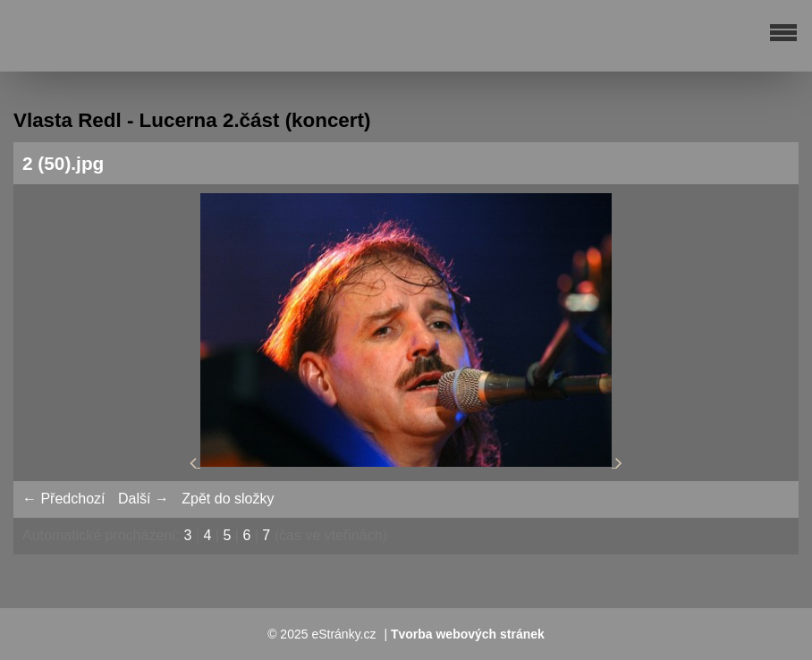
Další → (144, 499)
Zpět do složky (228, 499)
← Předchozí (63, 499)
